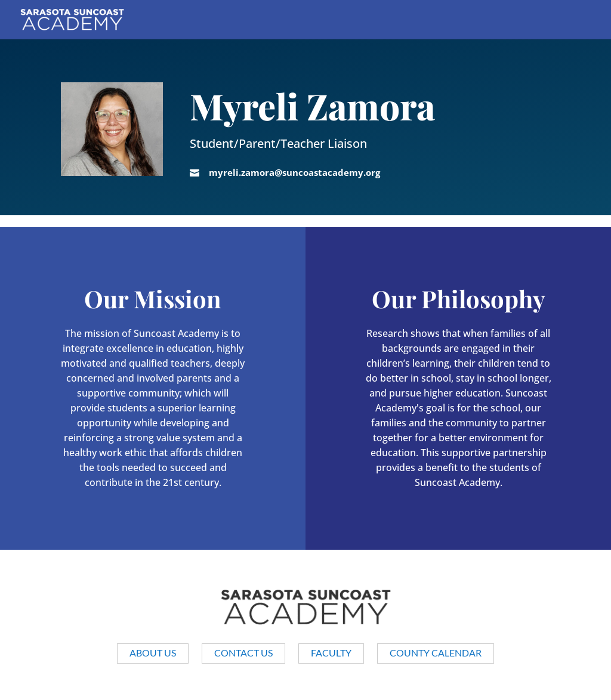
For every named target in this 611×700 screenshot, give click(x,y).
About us (153, 653)
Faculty (331, 653)
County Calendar (436, 653)
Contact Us (243, 653)
